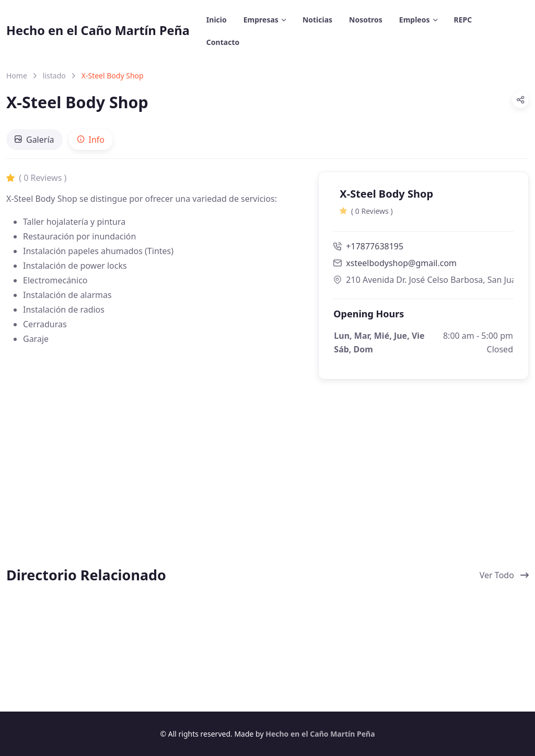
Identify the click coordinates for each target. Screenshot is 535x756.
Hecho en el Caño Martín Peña (98, 30)
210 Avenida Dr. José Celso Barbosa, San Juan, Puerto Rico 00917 (423, 280)
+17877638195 (368, 246)
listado (54, 76)
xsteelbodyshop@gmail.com (401, 263)
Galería (34, 140)
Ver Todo (504, 575)
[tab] (34, 140)
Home (17, 76)
